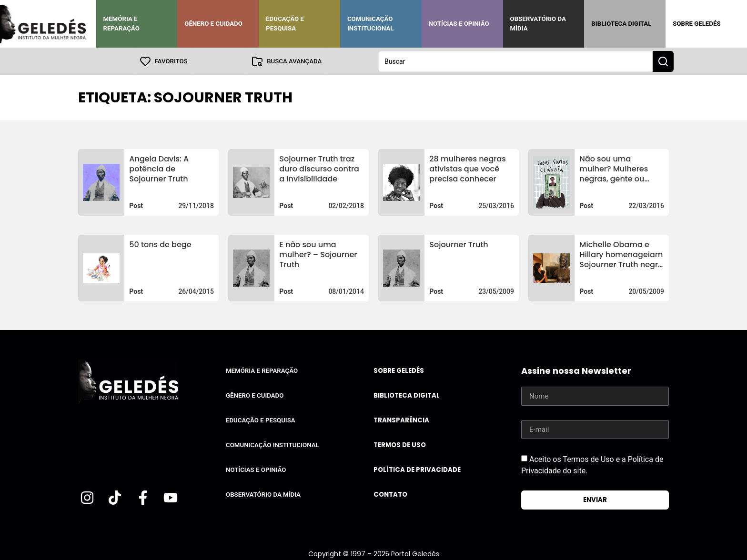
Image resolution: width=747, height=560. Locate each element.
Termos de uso (400, 445)
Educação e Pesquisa (285, 24)
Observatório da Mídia (538, 24)
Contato (390, 494)
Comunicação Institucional (371, 24)
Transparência (401, 420)
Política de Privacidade (417, 469)
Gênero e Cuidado (213, 24)
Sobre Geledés (697, 24)
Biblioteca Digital (621, 24)
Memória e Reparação (121, 24)
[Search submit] (663, 61)
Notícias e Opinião (459, 24)
